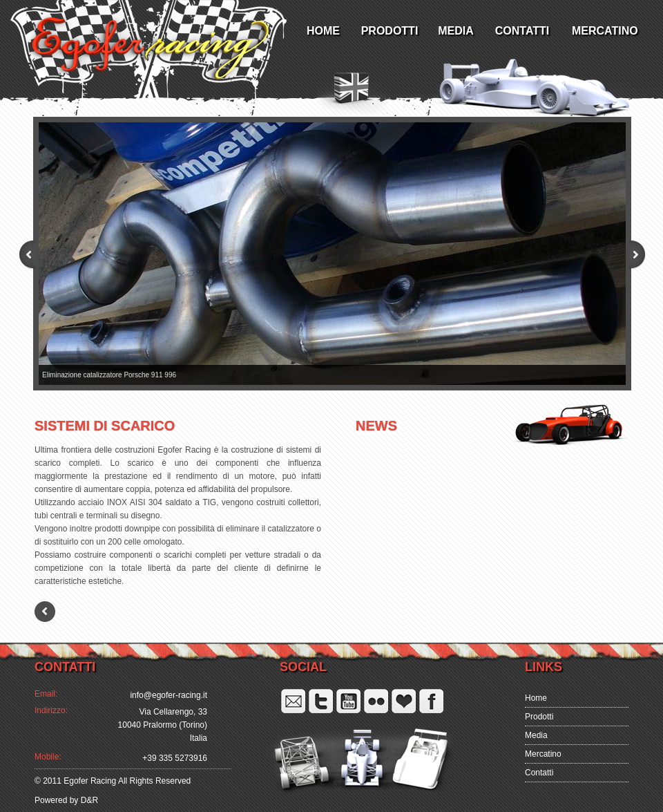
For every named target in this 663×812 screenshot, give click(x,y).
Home (536, 698)
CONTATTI (522, 31)
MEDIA (456, 31)
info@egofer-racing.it (169, 695)
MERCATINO (603, 31)
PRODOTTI (390, 31)
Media (536, 735)
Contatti (539, 773)
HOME (323, 31)
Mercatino (543, 754)
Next (628, 255)
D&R (88, 800)
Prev (36, 255)
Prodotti (539, 717)
